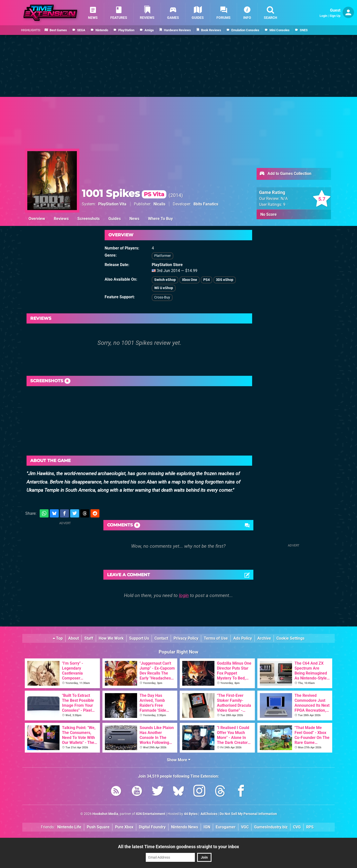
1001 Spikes (124, 193)
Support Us (139, 638)
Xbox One (190, 280)
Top (58, 638)
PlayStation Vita (112, 204)
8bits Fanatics (206, 204)
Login (323, 16)
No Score (268, 214)
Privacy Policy (186, 638)
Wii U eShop (164, 288)
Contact (161, 638)
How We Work (111, 638)
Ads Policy (243, 638)
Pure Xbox (124, 827)
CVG (297, 827)
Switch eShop (165, 280)
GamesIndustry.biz (271, 827)
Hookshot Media (105, 814)
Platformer (163, 256)
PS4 (207, 280)
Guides (115, 219)
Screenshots (89, 219)
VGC (245, 827)
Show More (179, 760)
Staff (89, 638)
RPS (310, 827)
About (74, 638)
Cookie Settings (290, 638)
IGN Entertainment (151, 814)
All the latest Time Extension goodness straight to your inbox (178, 847)
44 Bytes (191, 814)
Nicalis (159, 204)
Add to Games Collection (285, 174)
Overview (37, 219)
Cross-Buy (162, 297)
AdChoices (209, 814)
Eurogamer (226, 827)
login (184, 595)
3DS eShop (225, 280)
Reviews (61, 219)
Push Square (98, 827)
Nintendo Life (69, 827)
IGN (207, 827)
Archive (264, 638)
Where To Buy (160, 219)
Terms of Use (216, 638)
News (134, 219)
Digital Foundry (152, 827)
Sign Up (335, 16)
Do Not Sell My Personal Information (248, 814)
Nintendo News (185, 827)
